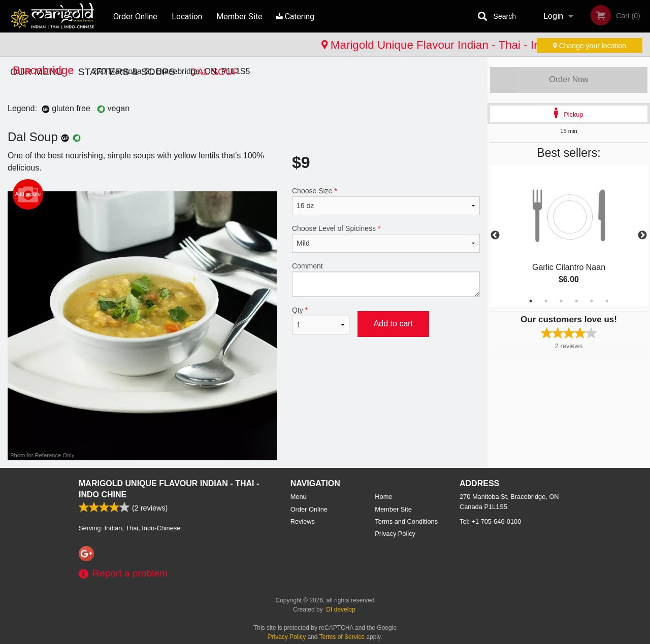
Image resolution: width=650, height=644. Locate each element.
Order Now (568, 79)
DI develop (340, 609)
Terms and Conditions (406, 521)
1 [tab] (531, 301)
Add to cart (393, 324)
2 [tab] (546, 301)
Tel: (490, 521)
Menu (299, 497)
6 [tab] (607, 301)
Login (553, 16)
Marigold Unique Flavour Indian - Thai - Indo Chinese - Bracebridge (188, 45)
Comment (386, 279)
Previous (495, 235)
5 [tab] (592, 301)
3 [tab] (561, 301)
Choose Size (386, 201)
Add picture (28, 194)
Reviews (303, 521)
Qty (321, 320)
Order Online (135, 16)
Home (383, 497)
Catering (297, 16)
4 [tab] (576, 301)
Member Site (240, 16)
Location (187, 16)
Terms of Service (342, 637)
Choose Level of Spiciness (386, 239)
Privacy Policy (395, 534)
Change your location (590, 46)
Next (642, 235)
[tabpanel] (569, 235)
